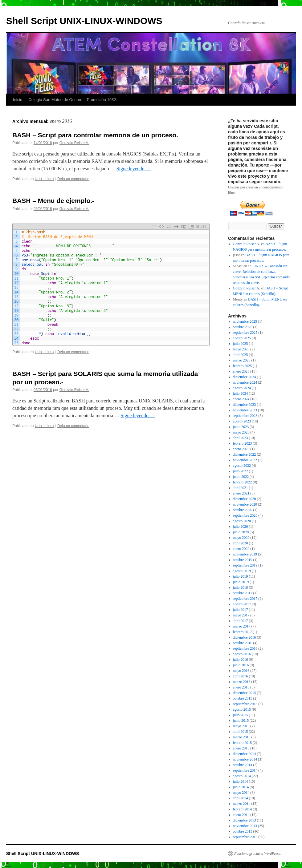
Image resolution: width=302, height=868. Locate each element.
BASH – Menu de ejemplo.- (53, 201)
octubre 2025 (243, 327)
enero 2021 (241, 493)
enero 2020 (241, 549)
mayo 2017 (241, 615)
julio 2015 (241, 715)
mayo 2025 (241, 349)
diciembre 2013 (245, 820)
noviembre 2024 (245, 382)
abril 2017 (241, 621)
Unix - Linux (45, 179)
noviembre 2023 (245, 410)
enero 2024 (241, 399)
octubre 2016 (243, 643)
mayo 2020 (241, 538)
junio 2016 (241, 665)
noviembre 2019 (245, 554)
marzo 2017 (242, 626)
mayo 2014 (241, 793)
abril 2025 (241, 355)
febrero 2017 (243, 632)
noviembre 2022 (245, 460)
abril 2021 (241, 488)
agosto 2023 (242, 421)
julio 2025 (241, 344)
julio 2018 (241, 587)
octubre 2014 (243, 765)
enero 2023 (241, 449)
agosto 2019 (242, 571)
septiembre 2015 (245, 704)
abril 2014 (241, 798)
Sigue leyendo (134, 169)
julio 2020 (241, 527)
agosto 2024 (242, 388)
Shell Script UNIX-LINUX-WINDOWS (84, 21)
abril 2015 (241, 732)
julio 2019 (241, 576)
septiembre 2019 (245, 565)
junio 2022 (241, 477)
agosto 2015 (242, 709)
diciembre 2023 (245, 405)
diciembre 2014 (245, 754)
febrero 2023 (243, 443)
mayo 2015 (241, 726)
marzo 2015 (242, 737)
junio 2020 (241, 532)
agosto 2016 (242, 654)
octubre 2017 (243, 593)
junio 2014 (241, 787)
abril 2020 (241, 543)
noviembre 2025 (245, 321)
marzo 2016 (242, 682)
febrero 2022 (243, 482)
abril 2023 (241, 438)
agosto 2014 (242, 776)
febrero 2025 (243, 366)
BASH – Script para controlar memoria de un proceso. (95, 135)
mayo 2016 (241, 671)
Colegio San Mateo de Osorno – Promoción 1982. (73, 100)
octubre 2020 (243, 510)
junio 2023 (241, 427)
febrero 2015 (243, 743)
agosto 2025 (242, 338)
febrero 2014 (243, 809)
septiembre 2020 (245, 515)
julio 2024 (241, 394)
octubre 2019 (243, 560)
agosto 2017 (242, 604)
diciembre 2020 (245, 499)
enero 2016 (241, 687)
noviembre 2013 (245, 826)
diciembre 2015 (245, 693)
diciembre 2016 (245, 637)
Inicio (18, 100)
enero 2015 (241, 748)
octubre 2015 (243, 698)
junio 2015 (241, 721)
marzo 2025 (242, 360)
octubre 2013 (243, 831)
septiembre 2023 (245, 416)
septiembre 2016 (245, 648)
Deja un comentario (73, 179)
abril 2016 (241, 676)
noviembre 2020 (245, 504)
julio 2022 (241, 471)
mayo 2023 (241, 432)
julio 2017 (241, 610)
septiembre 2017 (245, 599)
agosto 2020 (242, 521)
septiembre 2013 (245, 837)
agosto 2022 (242, 466)
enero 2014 (241, 815)
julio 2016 (241, 660)
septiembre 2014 (245, 770)
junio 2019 (241, 582)
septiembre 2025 (245, 333)
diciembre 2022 (245, 454)
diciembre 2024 (245, 377)
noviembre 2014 (245, 759)
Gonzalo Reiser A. (74, 143)
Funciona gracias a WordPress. (257, 854)
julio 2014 (241, 781)
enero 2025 (241, 371)
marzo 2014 (242, 804)
